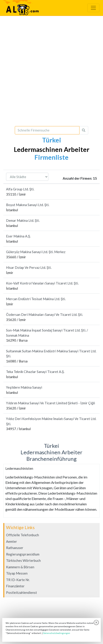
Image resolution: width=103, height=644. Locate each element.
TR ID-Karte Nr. (18, 580)
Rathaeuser (15, 548)
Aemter (12, 541)
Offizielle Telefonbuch (23, 535)
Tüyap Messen (17, 573)
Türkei (52, 140)
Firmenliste (51, 157)
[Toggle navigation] (93, 8)
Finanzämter (15, 586)
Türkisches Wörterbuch (23, 560)
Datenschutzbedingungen (57, 633)
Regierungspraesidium (23, 554)
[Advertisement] (51, 71)
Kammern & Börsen (20, 567)
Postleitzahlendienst (21, 592)
